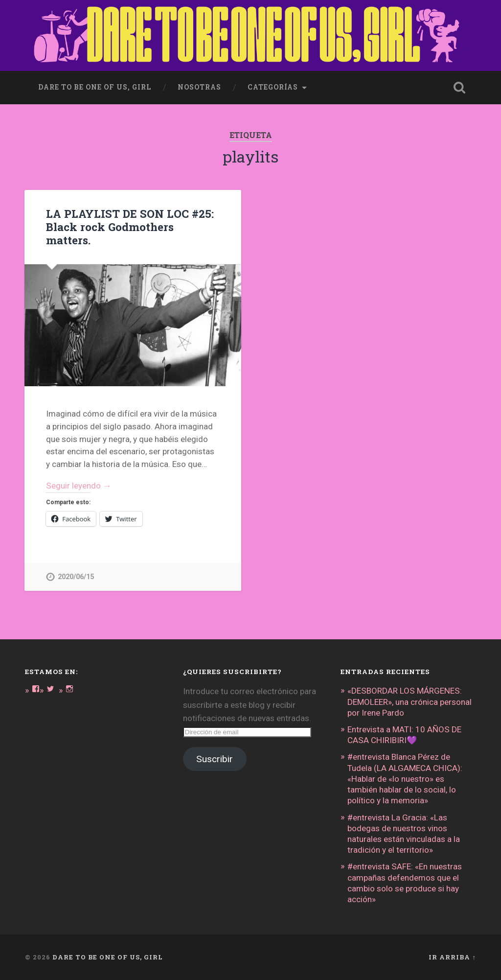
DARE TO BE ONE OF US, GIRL (108, 957)
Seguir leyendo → (79, 486)
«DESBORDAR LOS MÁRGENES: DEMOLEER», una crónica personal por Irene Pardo (410, 701)
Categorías (273, 87)
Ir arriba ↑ (452, 957)
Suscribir (215, 759)
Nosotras (199, 87)
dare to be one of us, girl (95, 87)
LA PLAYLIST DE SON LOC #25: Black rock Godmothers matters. (130, 227)
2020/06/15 (76, 577)
